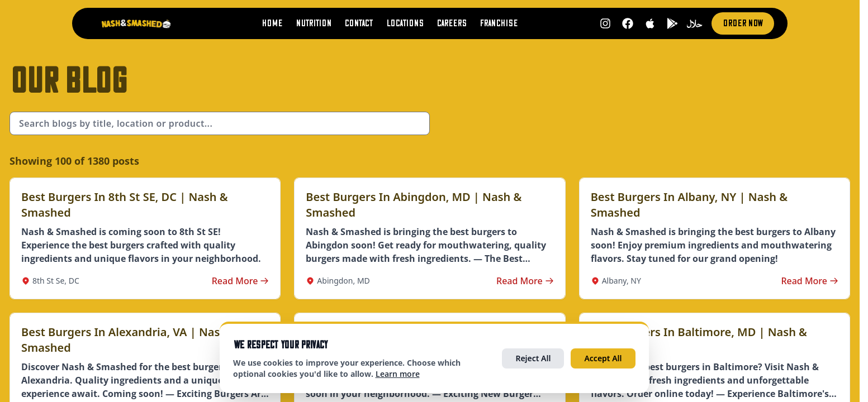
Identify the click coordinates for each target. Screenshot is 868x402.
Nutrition (310, 23)
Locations (403, 23)
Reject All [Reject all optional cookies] (533, 358)
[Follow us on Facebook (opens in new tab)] (625, 23)
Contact (355, 23)
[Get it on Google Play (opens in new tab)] (670, 23)
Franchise (500, 23)
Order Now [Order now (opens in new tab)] (741, 23)
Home (267, 23)
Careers (451, 23)
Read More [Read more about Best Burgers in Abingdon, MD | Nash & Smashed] (525, 281)
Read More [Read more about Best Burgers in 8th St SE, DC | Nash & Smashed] (241, 281)
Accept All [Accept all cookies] (603, 358)
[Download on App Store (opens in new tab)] (647, 23)
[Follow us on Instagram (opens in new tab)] (603, 23)
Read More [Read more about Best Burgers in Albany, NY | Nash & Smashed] (810, 281)
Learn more (398, 374)
